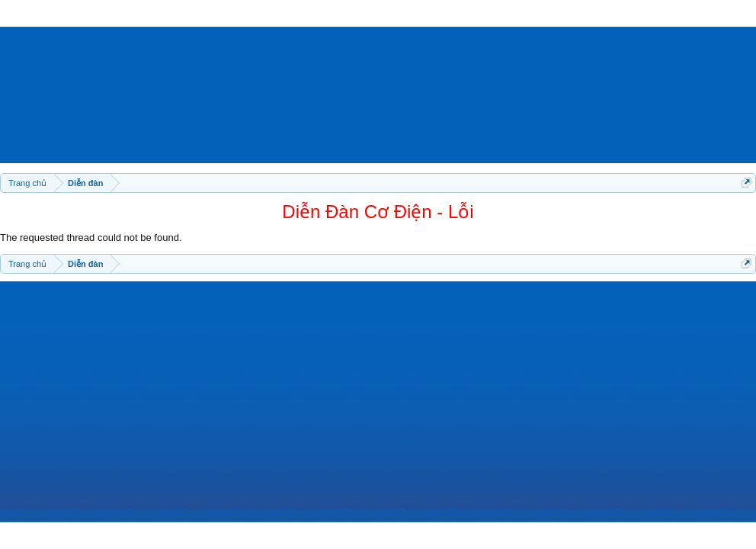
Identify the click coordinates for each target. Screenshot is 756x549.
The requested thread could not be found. (91, 238)
